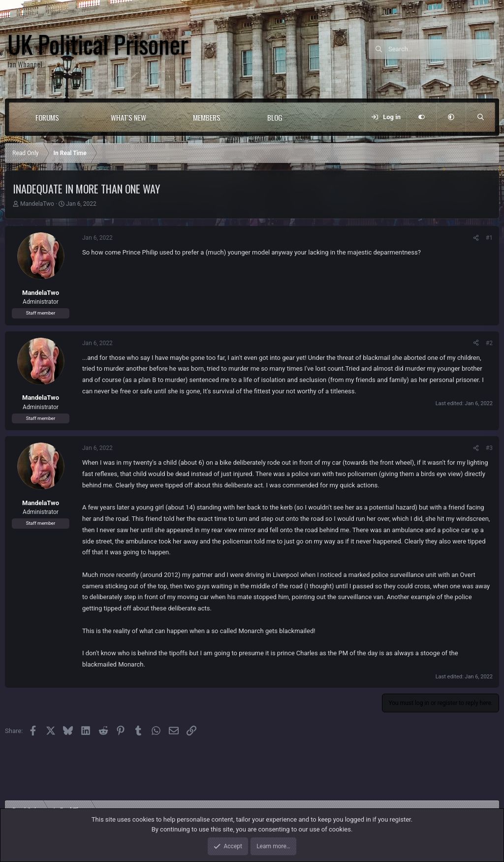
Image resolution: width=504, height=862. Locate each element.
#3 (489, 448)
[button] (79, 117)
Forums (47, 117)
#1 (489, 238)
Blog (275, 117)
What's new (128, 117)
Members (207, 117)
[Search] (442, 49)
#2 (489, 343)
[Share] (476, 238)
